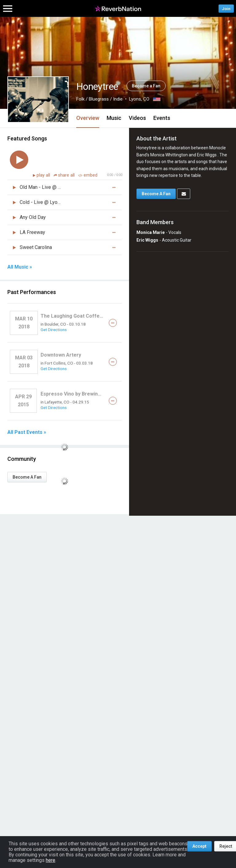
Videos (137, 118)
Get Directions (54, 330)
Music (114, 118)
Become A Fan (27, 477)
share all (65, 175)
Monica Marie (151, 232)
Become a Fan (146, 86)
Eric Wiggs (147, 240)
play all (44, 175)
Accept (199, 846)
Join (226, 8)
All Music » (20, 267)
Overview (88, 118)
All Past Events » (27, 432)
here (51, 860)
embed (88, 175)
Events (162, 118)
